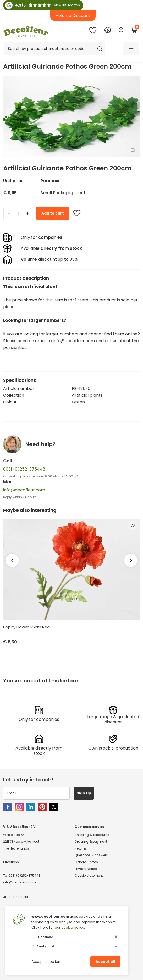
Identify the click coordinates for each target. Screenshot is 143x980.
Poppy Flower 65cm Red (26, 627)
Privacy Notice (86, 869)
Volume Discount (73, 16)
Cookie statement (89, 875)
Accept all (105, 962)
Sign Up (84, 793)
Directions (11, 862)
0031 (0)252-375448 (24, 469)
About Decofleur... (17, 897)
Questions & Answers (91, 855)
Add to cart (53, 213)
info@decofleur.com (24, 490)
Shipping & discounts (92, 835)
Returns (81, 848)
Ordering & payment (91, 842)
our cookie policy (69, 927)
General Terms (86, 862)
